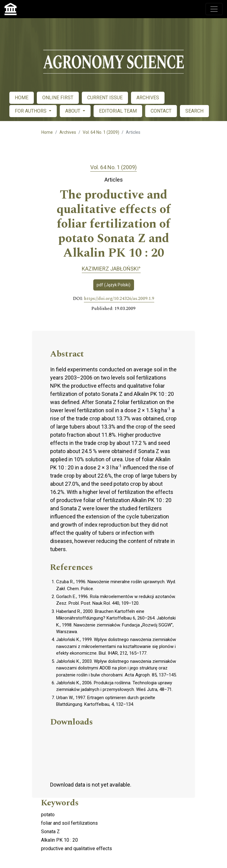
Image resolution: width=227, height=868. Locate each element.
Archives (68, 132)
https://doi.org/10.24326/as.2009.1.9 (119, 299)
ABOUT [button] (73, 111)
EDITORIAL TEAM (118, 111)
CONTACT (161, 111)
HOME (22, 98)
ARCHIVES (148, 98)
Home (47, 132)
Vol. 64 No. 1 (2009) (101, 132)
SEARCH (194, 111)
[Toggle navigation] (214, 9)
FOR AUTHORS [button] (31, 111)
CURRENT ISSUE (105, 98)
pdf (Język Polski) (113, 285)
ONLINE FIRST (58, 98)
